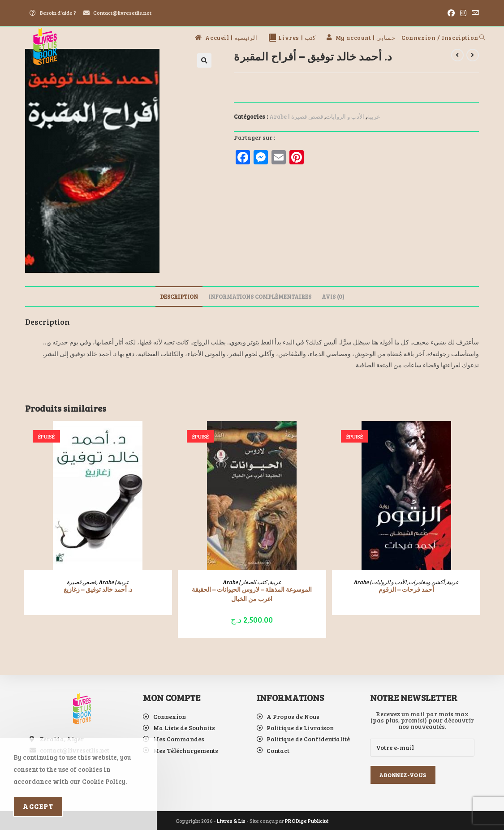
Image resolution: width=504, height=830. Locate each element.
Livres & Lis (231, 821)
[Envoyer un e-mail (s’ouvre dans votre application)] (474, 13)
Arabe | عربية (114, 582)
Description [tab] (179, 297)
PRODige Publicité (307, 821)
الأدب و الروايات (345, 116)
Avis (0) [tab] (333, 297)
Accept (38, 806)
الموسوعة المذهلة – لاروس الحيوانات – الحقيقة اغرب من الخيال (252, 594)
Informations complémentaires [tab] (260, 297)
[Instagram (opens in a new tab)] (463, 13)
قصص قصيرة (307, 116)
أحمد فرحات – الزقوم (406, 589)
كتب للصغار (254, 582)
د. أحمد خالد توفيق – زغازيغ (98, 589)
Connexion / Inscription (440, 38)
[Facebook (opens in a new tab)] (451, 13)
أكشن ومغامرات (426, 582)
